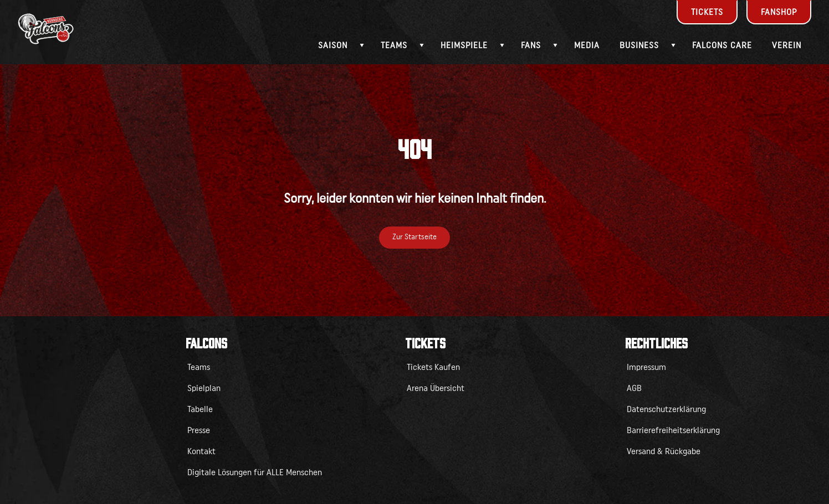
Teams (394, 45)
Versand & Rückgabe (664, 451)
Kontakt (201, 451)
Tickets (707, 12)
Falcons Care (722, 45)
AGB (634, 388)
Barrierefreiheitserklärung (673, 430)
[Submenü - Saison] (362, 45)
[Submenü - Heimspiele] (502, 45)
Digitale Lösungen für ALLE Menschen (255, 472)
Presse (199, 430)
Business (639, 45)
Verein (787, 45)
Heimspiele (464, 45)
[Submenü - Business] (673, 45)
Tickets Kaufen (433, 367)
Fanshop (779, 12)
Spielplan (204, 388)
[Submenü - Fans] (555, 45)
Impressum (646, 367)
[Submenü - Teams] (422, 45)
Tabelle (200, 409)
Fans (531, 45)
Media (587, 45)
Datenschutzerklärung (666, 409)
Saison (333, 45)
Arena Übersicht (436, 388)
